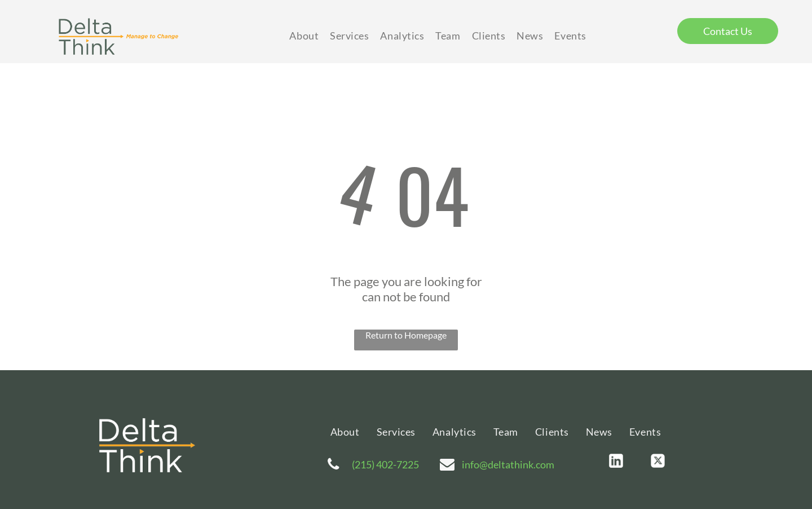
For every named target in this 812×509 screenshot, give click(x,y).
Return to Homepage (406, 335)
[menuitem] (304, 36)
